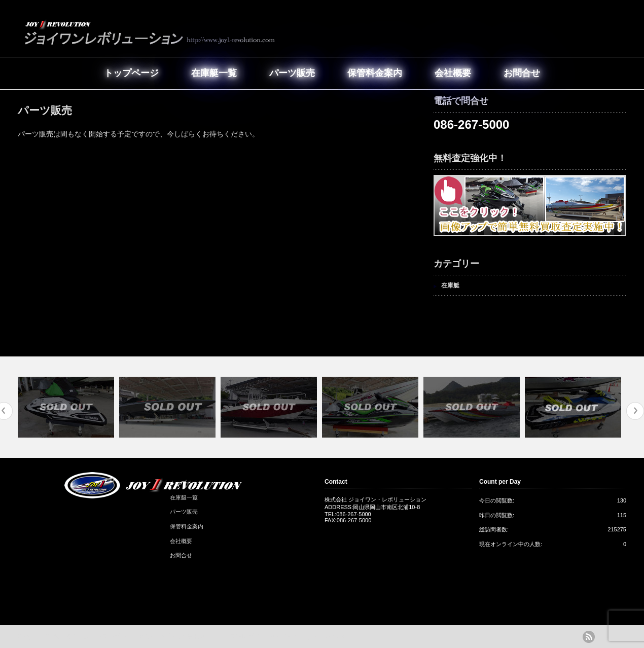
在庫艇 (450, 285)
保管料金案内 (375, 73)
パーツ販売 (292, 73)
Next (635, 411)
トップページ (131, 73)
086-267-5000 (471, 124)
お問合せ (522, 73)
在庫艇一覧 (214, 73)
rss (589, 637)
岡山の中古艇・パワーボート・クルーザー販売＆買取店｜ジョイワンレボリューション (172, 636)
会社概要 (453, 73)
